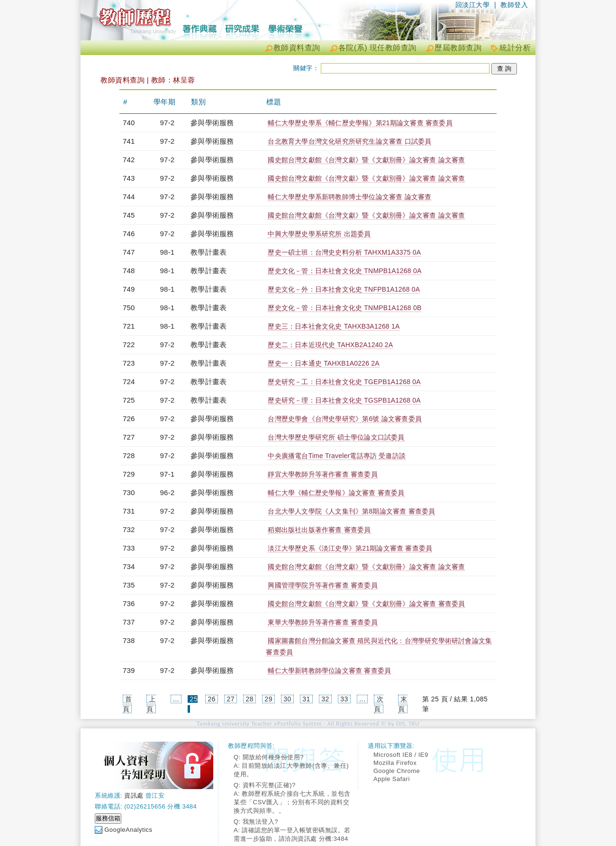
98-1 (168, 252)
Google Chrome (397, 771)
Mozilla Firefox (395, 763)
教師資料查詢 (297, 48)
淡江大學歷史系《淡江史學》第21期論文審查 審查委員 (350, 548)
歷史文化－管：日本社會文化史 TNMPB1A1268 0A (344, 271)
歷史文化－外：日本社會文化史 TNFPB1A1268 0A (344, 289)
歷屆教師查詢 (458, 48)
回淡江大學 (473, 5)
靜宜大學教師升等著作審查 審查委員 (322, 474)
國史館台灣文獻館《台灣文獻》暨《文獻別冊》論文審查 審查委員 (366, 604)
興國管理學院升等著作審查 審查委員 (322, 585)
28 (249, 699)
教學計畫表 (208, 252)
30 (287, 699)
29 (268, 699)
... (176, 699)
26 (212, 699)
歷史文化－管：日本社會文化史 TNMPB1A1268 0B (344, 308)
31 (306, 699)
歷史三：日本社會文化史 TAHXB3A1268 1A (334, 326)
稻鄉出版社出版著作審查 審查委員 (319, 530)
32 (325, 699)
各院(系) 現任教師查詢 (377, 48)
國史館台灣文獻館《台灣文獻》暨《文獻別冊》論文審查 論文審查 (366, 160)
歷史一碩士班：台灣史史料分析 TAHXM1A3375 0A (344, 252)
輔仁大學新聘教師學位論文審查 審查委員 (329, 671)
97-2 (168, 123)
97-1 (168, 474)
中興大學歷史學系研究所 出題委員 (319, 234)
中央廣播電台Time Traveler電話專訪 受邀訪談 (337, 456)
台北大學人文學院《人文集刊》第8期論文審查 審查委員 (351, 511)
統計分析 (515, 48)
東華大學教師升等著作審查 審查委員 (322, 622)
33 (344, 699)
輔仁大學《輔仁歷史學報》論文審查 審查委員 (336, 493)
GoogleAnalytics (128, 830)
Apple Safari (392, 779)
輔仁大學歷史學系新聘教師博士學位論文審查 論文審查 (349, 197)
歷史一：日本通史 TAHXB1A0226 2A (323, 363)
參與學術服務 (212, 123)
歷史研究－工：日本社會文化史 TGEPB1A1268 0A (344, 382)
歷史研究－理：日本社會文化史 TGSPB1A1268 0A (344, 400)
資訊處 (134, 795)
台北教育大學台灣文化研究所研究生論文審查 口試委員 (349, 141)
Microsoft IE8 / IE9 (401, 755)
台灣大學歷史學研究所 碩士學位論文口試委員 (336, 437)
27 (231, 699)
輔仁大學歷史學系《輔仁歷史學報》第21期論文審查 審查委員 (360, 123)
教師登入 (514, 5)
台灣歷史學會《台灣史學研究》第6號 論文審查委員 (344, 419)
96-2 (168, 492)
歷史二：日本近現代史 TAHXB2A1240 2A (330, 345)
